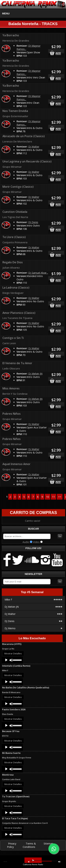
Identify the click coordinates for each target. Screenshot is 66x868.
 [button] (29, 862)
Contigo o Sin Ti (13, 338)
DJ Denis (33, 222)
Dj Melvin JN (35, 374)
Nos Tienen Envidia (15, 111)
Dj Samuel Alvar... (38, 273)
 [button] (33, 861)
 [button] (59, 862)
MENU (6, 14)
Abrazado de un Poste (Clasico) (24, 136)
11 (54, 497)
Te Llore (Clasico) (14, 237)
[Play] (6, 660)
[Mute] (11, 660)
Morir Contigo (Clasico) (18, 187)
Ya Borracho (11, 35)
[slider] (17, 660)
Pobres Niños (12, 414)
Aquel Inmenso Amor (16, 464)
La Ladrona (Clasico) (16, 288)
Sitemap (48, 844)
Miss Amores (11, 388)
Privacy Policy (12, 845)
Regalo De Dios (13, 262)
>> (60, 497)
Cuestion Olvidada (15, 212)
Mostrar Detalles (13, 653)
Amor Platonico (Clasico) (19, 313)
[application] (12, 660)
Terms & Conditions (29, 845)
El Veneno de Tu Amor (17, 363)
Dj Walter (34, 147)
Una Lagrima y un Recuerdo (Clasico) (27, 161)
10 (48, 497)
